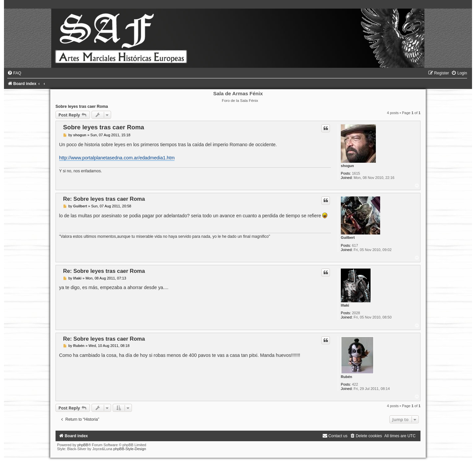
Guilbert (348, 237)
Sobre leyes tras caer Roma (82, 106)
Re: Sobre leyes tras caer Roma (104, 199)
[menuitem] (14, 73)
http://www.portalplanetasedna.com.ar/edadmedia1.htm (117, 158)
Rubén (346, 377)
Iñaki (345, 305)
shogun (347, 166)
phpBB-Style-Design (130, 449)
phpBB (83, 445)
